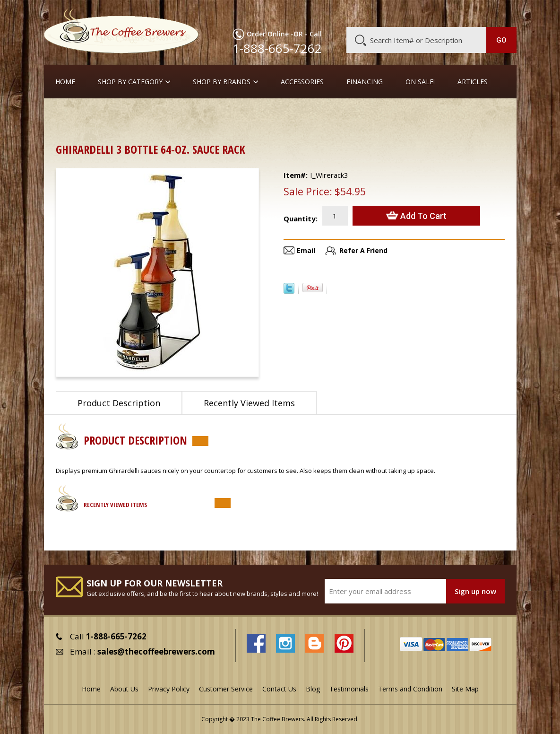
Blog (441, 13)
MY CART (501, 12)
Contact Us (279, 689)
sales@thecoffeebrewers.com (156, 651)
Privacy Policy (169, 689)
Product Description (119, 403)
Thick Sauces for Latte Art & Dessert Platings (305, 113)
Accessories (302, 82)
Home (65, 82)
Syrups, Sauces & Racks (186, 113)
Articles (473, 82)
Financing (365, 82)
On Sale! (420, 82)
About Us (349, 13)
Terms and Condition (410, 689)
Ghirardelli (403, 113)
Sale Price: (308, 192)
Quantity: (301, 218)
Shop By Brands (222, 82)
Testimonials (349, 689)
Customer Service (399, 13)
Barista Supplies (112, 113)
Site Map (465, 689)
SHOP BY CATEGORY (130, 82)
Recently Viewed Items (249, 403)
